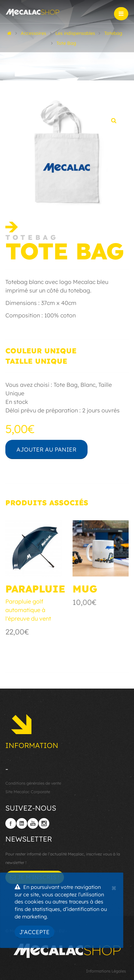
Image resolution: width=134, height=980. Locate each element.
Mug (85, 589)
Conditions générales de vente (33, 783)
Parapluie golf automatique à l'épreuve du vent (28, 610)
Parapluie (35, 589)
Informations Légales (106, 971)
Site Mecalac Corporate (28, 792)
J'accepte (34, 932)
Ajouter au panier (46, 449)
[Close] (114, 887)
